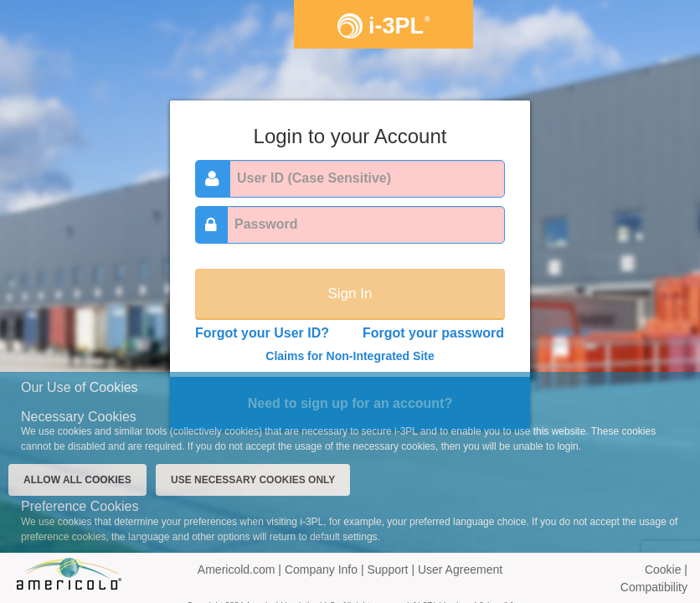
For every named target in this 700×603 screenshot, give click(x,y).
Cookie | (666, 569)
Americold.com (237, 569)
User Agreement (460, 569)
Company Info (323, 569)
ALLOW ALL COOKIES (77, 480)
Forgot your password (433, 333)
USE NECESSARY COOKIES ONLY (253, 480)
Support (389, 569)
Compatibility (654, 587)
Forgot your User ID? (262, 333)
